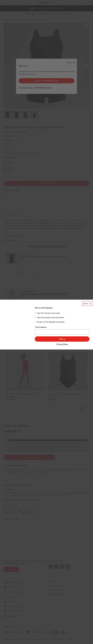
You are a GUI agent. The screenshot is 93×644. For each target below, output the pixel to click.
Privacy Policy (62, 344)
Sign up (62, 339)
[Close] (87, 303)
